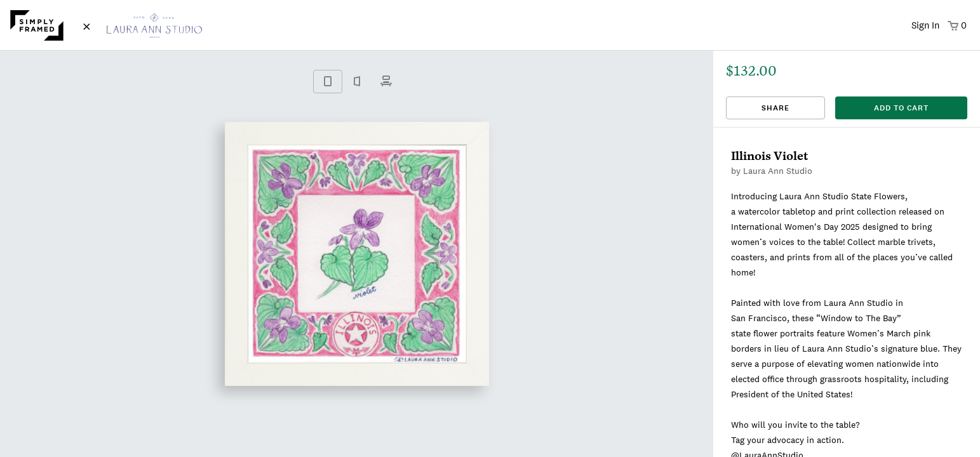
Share (775, 108)
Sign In (925, 25)
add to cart (901, 108)
